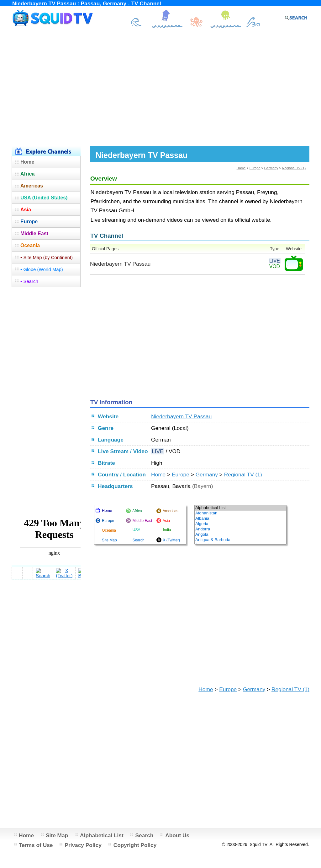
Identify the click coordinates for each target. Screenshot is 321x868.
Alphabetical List (102, 835)
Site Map (57, 835)
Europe (255, 168)
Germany (271, 168)
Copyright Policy (135, 845)
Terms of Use (36, 845)
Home (241, 168)
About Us (177, 835)
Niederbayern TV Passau (181, 416)
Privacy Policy (83, 845)
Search (145, 835)
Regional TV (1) (294, 168)
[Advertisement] (160, 87)
